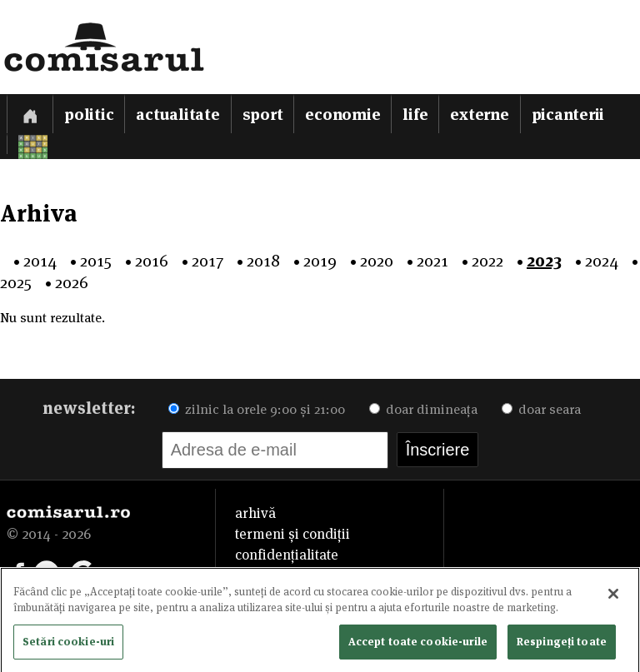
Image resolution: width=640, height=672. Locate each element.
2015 (96, 261)
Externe (479, 114)
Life (415, 114)
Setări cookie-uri (68, 645)
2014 (40, 261)
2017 (207, 261)
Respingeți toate (562, 645)
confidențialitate (287, 555)
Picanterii (568, 114)
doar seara (541, 409)
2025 (16, 282)
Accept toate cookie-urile (418, 645)
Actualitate (177, 114)
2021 (432, 261)
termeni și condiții (292, 534)
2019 (320, 261)
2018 (263, 261)
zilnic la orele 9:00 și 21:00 (257, 409)
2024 (602, 261)
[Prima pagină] (30, 114)
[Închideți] (613, 597)
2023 (544, 261)
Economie (342, 114)
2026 (72, 282)
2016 (152, 261)
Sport (263, 114)
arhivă (255, 513)
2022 (487, 261)
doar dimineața (423, 409)
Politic (89, 114)
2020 (377, 261)
